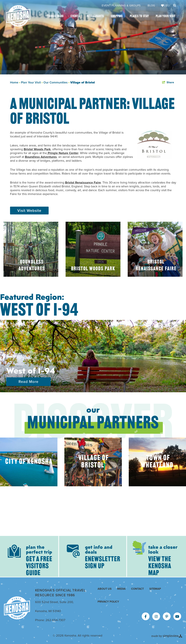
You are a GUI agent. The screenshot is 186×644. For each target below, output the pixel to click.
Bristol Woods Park (37, 149)
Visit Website (29, 211)
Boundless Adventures (41, 157)
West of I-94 (31, 370)
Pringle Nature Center (63, 153)
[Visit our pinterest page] (167, 617)
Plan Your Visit (166, 16)
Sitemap (155, 589)
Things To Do (55, 16)
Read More (28, 382)
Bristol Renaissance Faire (83, 183)
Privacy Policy (108, 602)
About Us (105, 589)
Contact (137, 589)
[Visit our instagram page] (156, 617)
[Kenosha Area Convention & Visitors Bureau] (18, 16)
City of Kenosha (29, 462)
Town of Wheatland (157, 462)
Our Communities (56, 82)
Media (121, 589)
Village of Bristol (83, 82)
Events (75, 16)
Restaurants (95, 16)
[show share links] (168, 82)
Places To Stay (139, 16)
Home (15, 82)
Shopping (117, 16)
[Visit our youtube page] (177, 617)
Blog (151, 5)
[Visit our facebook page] (146, 617)
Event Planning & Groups (121, 5)
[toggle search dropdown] (174, 5)
